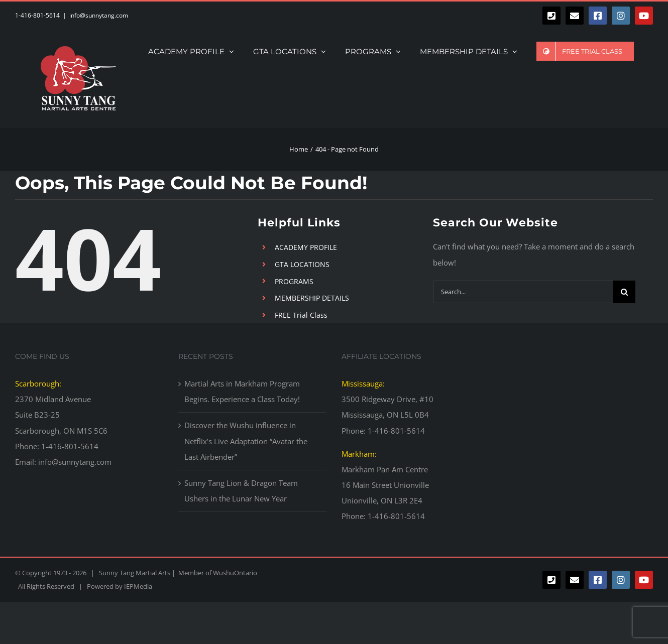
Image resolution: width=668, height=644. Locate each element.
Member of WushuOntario (216, 573)
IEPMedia (138, 586)
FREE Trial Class (301, 315)
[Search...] (523, 292)
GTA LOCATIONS (302, 264)
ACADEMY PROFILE (306, 247)
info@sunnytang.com (99, 15)
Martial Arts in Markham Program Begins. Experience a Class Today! (242, 391)
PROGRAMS (294, 281)
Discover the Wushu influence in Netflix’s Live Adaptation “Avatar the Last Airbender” (246, 441)
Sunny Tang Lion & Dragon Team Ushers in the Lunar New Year (241, 491)
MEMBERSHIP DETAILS (312, 298)
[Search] (624, 292)
